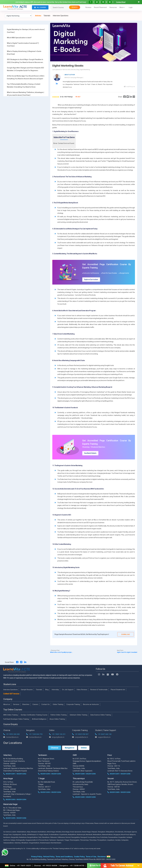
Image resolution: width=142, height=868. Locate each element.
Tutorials (47, 16)
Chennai (55, 748)
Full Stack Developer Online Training (16, 719)
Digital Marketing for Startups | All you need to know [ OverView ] (26, 31)
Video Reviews (82, 690)
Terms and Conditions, (64, 857)
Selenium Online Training (78, 715)
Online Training (58, 704)
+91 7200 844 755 (34, 734)
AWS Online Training (10, 715)
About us (7, 704)
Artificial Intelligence (39, 719)
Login (131, 7)
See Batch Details (90, 453)
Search (75, 7)
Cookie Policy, (79, 857)
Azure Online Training (57, 719)
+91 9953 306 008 (11, 734)
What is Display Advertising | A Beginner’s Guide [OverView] (24, 53)
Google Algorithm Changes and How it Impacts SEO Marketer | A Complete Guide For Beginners (25, 69)
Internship (55, 690)
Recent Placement (100, 7)
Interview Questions (61, 16)
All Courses (40, 7)
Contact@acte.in (11, 737)
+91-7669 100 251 (57, 734)
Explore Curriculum (91, 279)
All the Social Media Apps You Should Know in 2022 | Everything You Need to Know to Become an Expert (26, 77)
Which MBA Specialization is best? (19, 38)
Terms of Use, (91, 857)
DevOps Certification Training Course (34, 715)
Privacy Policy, (37, 857)
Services (16, 704)
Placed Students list (118, 690)
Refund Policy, (49, 857)
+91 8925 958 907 (80, 734)
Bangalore (70, 748)
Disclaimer (102, 857)
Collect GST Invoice (11, 694)
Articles (38, 16)
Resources (113, 7)
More (122, 7)
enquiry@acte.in (57, 737)
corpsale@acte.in (80, 737)
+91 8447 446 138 (103, 734)
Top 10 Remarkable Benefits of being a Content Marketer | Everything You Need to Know (24, 85)
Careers (35, 704)
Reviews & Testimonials (99, 690)
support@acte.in (103, 737)
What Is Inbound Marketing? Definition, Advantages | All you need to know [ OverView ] (26, 94)
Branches (26, 704)
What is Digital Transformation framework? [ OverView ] (23, 45)
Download (126, 634)
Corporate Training (73, 704)
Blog (47, 690)
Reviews (88, 7)
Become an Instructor (91, 704)
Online (84, 748)
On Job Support (68, 690)
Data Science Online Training (101, 715)
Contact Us (45, 704)
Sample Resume (27, 690)
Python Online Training (59, 715)
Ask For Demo (97, 866)
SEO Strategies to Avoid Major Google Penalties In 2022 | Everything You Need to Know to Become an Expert (25, 61)
